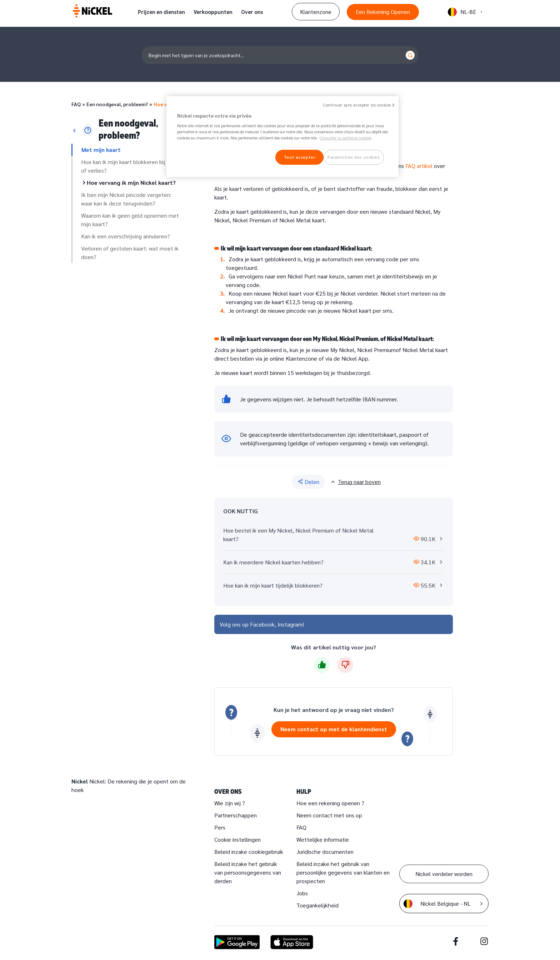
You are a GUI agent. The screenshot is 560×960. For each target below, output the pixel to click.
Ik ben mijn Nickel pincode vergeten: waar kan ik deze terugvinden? (126, 199)
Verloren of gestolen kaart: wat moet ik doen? (130, 253)
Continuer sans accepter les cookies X (359, 105)
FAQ (76, 104)
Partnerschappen (236, 815)
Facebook (262, 624)
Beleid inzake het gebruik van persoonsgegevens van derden (248, 872)
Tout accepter (299, 157)
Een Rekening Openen (383, 12)
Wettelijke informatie (323, 839)
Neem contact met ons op (329, 815)
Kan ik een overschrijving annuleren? (126, 236)
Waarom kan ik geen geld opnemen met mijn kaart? (130, 220)
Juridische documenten (325, 852)
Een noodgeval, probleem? (117, 104)
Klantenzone (316, 12)
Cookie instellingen (237, 839)
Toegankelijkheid (317, 905)
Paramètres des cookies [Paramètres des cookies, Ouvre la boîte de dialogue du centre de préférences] (354, 157)
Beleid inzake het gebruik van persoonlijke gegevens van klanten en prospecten (343, 872)
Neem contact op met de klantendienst (334, 729)
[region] (282, 137)
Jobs (302, 893)
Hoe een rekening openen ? (330, 803)
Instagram (290, 624)
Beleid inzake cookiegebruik (249, 852)
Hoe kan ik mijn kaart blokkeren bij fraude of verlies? (132, 166)
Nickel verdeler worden (444, 874)
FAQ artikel (419, 166)
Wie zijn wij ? (230, 803)
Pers (220, 827)
